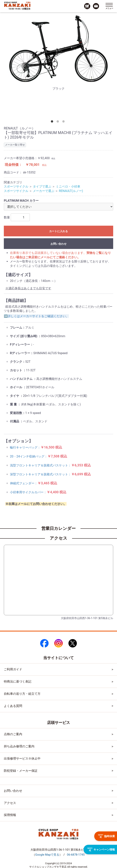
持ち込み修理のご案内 (19, 746)
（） (47, 855)
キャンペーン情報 (101, 850)
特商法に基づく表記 (18, 681)
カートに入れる (58, 231)
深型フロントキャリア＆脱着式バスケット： (50, 474)
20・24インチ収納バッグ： (39, 456)
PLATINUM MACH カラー (21, 201)
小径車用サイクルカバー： (38, 492)
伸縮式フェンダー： (34, 483)
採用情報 (10, 815)
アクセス (10, 803)
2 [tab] (58, 122)
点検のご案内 (13, 734)
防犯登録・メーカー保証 (21, 771)
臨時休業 (106, 836)
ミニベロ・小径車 (68, 187)
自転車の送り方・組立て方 (22, 694)
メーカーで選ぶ (44, 191)
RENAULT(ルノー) (71, 191)
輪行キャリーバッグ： (36, 447)
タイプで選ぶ (42, 187)
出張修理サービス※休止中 (22, 758)
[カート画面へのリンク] (87, 6)
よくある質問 (13, 706)
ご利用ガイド (13, 669)
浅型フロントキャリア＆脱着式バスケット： (50, 465)
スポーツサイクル (16, 187)
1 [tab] (53, 122)
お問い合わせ (58, 244)
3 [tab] (64, 122)
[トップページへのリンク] (17, 4)
